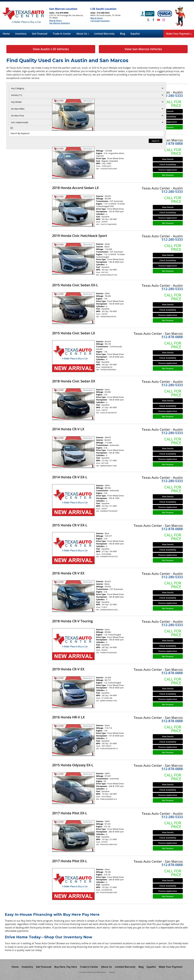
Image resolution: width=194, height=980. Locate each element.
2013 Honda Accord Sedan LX (75, 92)
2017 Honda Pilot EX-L (70, 813)
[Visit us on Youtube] (159, 20)
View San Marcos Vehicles (143, 49)
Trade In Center (62, 34)
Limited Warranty (104, 34)
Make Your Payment (179, 34)
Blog (123, 34)
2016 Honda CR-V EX (68, 573)
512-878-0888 (172, 143)
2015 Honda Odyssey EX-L (73, 765)
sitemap (112, 972)
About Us (83, 34)
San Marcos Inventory (60, 23)
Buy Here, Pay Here (66, 967)
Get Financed (40, 34)
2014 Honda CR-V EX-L (70, 477)
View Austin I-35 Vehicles (51, 49)
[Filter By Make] (25, 95)
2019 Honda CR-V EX (68, 669)
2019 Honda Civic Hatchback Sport (80, 236)
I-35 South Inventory (100, 21)
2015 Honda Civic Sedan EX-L (75, 285)
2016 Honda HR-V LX (68, 717)
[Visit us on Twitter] (148, 20)
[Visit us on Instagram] (164, 20)
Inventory (21, 34)
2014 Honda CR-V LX (68, 429)
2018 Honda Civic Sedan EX (74, 381)
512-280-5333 (172, 95)
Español (135, 34)
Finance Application (168, 122)
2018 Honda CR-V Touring (72, 621)
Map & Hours (55, 21)
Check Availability (168, 117)
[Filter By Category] (25, 88)
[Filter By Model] (25, 102)
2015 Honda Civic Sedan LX (74, 333)
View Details (168, 111)
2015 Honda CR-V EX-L (70, 525)
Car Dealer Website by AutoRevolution (93, 972)
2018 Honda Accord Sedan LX (75, 188)
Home (6, 34)
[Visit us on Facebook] (153, 20)
